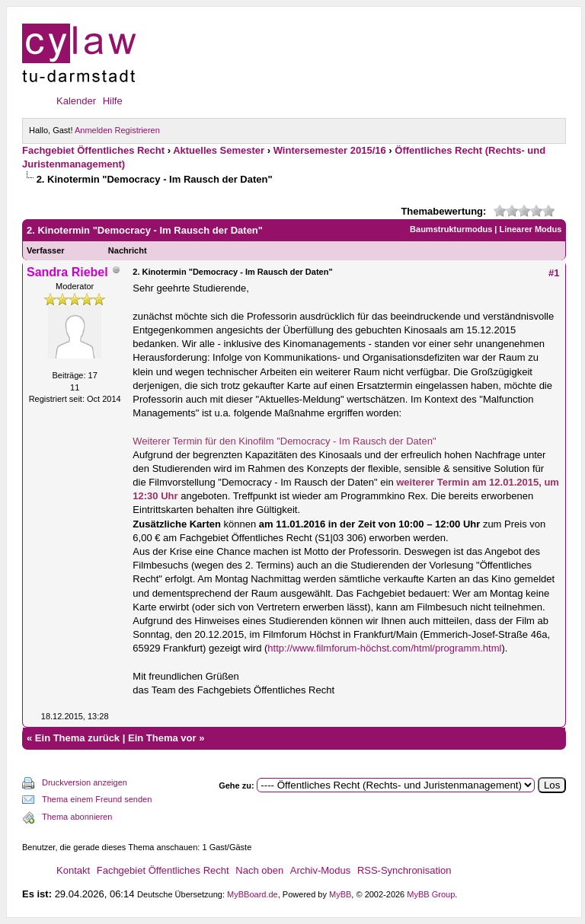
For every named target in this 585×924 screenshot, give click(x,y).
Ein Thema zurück (77, 738)
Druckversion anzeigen (85, 782)
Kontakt (73, 870)
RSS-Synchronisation (404, 870)
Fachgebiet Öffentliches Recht (93, 150)
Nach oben (259, 870)
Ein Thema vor (162, 738)
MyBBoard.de (253, 894)
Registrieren (137, 130)
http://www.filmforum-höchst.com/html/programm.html (384, 648)
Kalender (76, 101)
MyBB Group (431, 894)
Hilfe (113, 101)
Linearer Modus (530, 229)
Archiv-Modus (320, 870)
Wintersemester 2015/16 (330, 150)
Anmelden (94, 130)
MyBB (340, 894)
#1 (554, 273)
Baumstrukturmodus (451, 229)
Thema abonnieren (77, 817)
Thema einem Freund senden (97, 799)
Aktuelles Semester (219, 150)
